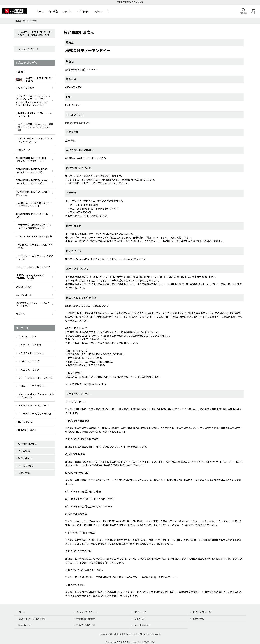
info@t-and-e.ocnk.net (78, 123)
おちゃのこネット (125, 642)
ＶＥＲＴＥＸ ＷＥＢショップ (130, 2)
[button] (243, 11)
